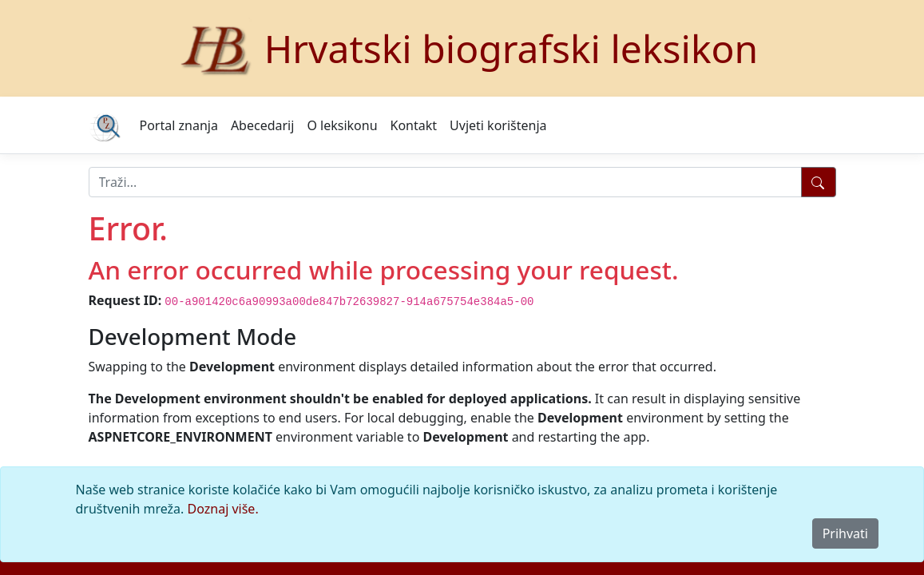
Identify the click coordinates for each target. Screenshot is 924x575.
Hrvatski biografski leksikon (512, 48)
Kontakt (414, 125)
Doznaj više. (223, 509)
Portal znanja (179, 125)
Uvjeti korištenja (498, 125)
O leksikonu (342, 125)
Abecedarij (262, 125)
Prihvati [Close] (845, 533)
